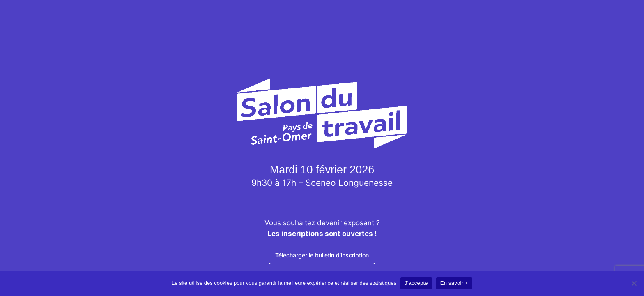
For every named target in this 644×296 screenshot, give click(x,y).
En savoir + (454, 283)
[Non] (634, 283)
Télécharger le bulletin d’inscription (322, 255)
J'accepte (416, 283)
